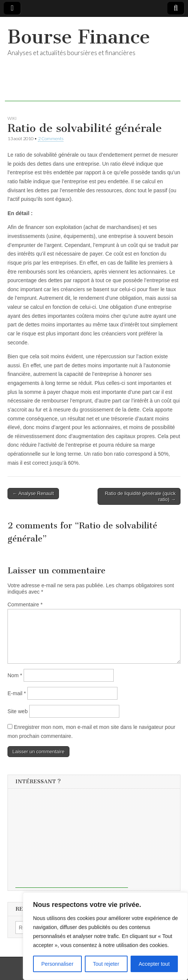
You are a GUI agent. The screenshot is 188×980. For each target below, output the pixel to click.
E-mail (17, 693)
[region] (105, 936)
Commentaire (25, 604)
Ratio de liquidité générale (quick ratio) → (140, 496)
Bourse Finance (79, 37)
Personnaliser (57, 964)
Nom (15, 675)
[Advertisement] (93, 90)
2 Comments (51, 138)
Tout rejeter (106, 964)
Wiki (12, 118)
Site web (18, 711)
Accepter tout (154, 964)
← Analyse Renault (33, 493)
